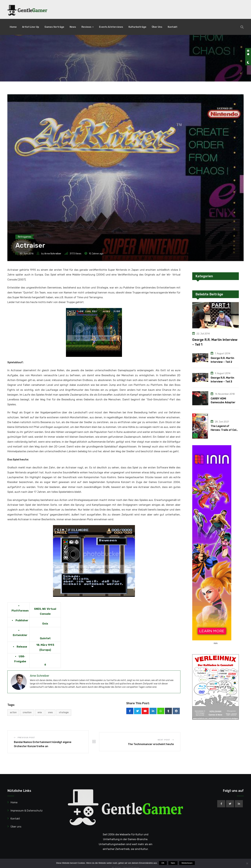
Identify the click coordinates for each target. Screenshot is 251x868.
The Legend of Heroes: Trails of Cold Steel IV (224, 451)
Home (13, 27)
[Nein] (247, 863)
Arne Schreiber (53, 274)
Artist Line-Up (31, 27)
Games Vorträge (54, 27)
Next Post (164, 761)
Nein (173, 863)
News (73, 27)
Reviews (86, 27)
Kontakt (173, 27)
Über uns (157, 27)
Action (13, 733)
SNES (50, 733)
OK (163, 863)
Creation (27, 733)
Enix (40, 733)
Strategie (64, 733)
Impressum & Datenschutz (27, 831)
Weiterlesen (187, 863)
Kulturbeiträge (137, 27)
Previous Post (26, 758)
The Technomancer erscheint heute (151, 765)
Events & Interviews (111, 27)
